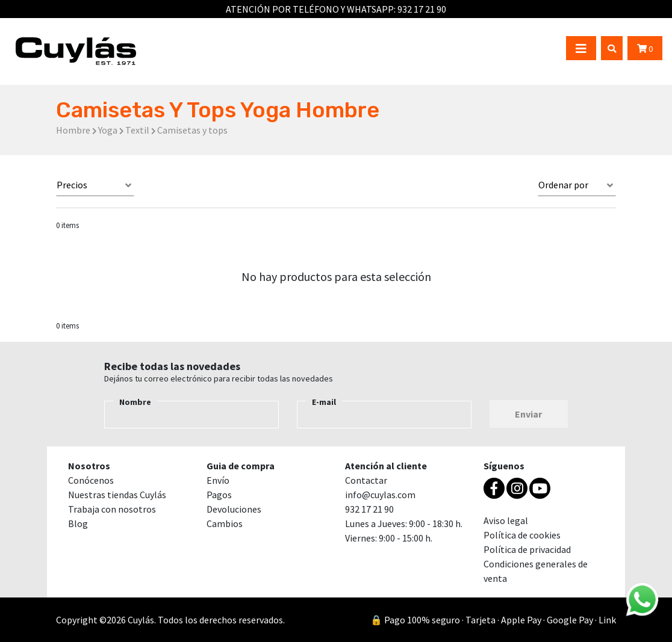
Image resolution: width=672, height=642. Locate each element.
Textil (137, 130)
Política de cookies (522, 535)
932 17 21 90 (422, 9)
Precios (72, 185)
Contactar (366, 480)
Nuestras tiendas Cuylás (117, 495)
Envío (218, 480)
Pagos (219, 495)
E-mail (324, 402)
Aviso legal (506, 520)
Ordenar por (563, 185)
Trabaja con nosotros (112, 509)
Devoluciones (234, 509)
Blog (78, 523)
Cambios (225, 523)
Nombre (135, 402)
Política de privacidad (527, 549)
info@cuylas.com (380, 495)
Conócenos (91, 480)
